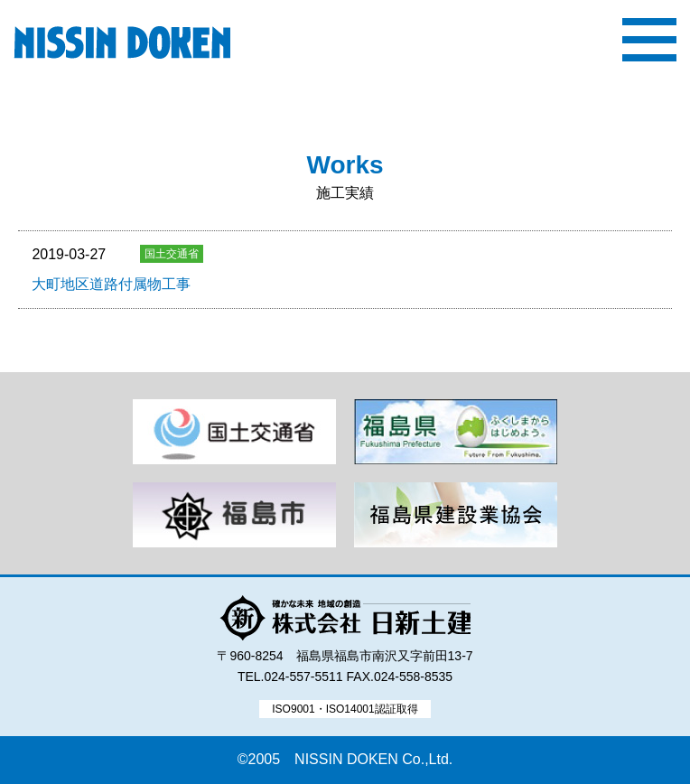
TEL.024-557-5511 (290, 677)
